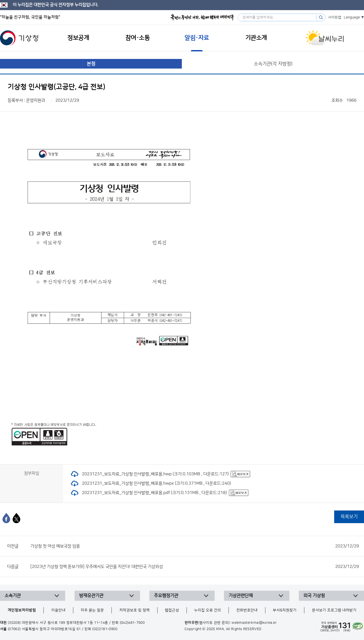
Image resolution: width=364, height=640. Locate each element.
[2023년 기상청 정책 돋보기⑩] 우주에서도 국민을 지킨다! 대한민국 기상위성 (195, 567)
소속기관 (13, 596)
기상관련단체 (241, 596)
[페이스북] (6, 518)
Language (352, 17)
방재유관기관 (91, 596)
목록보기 (349, 517)
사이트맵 (335, 17)
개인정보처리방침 (22, 610)
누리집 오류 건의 (208, 610)
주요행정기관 (166, 596)
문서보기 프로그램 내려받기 (334, 610)
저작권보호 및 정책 (134, 610)
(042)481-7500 (132, 623)
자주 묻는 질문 (92, 610)
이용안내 (58, 610)
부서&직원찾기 (285, 610)
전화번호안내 (247, 610)
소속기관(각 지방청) (273, 64)
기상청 (19, 38)
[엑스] (16, 518)
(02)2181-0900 (105, 629)
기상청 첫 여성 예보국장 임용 (195, 546)
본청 (91, 64)
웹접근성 (172, 610)
